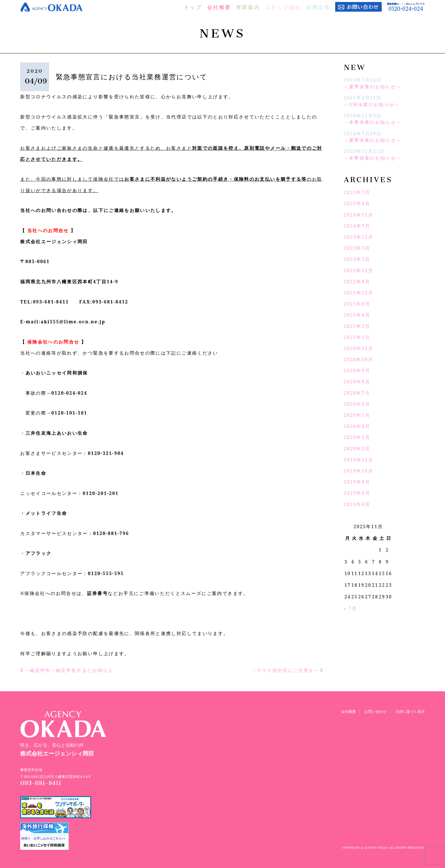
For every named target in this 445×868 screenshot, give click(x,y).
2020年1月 (357, 449)
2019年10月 (359, 471)
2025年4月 (357, 203)
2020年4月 (357, 426)
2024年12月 (359, 215)
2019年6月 (357, 493)
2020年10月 (359, 359)
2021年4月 (357, 315)
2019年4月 (357, 504)
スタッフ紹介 (283, 7)
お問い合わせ (375, 711)
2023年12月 (359, 237)
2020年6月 (357, 404)
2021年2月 (357, 326)
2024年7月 (357, 226)
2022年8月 (357, 282)
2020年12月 (359, 348)
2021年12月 (359, 293)
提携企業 (318, 7)
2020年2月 (357, 437)
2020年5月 (357, 415)
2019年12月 (359, 460)
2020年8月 (357, 382)
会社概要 (219, 7)
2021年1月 (357, 337)
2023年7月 (357, 248)
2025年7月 (357, 192)
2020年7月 (357, 393)
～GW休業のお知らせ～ (372, 105)
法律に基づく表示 (410, 711)
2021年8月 (357, 304)
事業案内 (248, 7)
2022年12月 (359, 270)
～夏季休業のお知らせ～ (373, 87)
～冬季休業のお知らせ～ (373, 122)
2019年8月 (357, 482)
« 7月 (350, 608)
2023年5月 (357, 259)
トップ (193, 7)
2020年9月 (357, 370)
